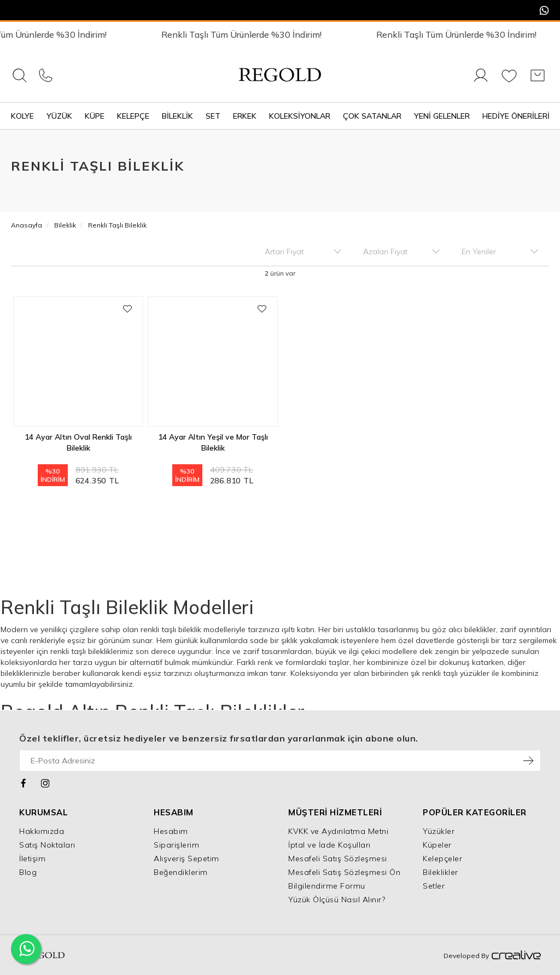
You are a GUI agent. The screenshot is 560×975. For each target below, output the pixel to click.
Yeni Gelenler (442, 116)
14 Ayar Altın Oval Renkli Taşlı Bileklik (78, 442)
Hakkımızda (42, 831)
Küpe (95, 116)
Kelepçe (133, 116)
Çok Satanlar (372, 116)
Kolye (22, 116)
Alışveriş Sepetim (186, 859)
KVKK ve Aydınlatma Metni (338, 831)
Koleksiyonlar (300, 116)
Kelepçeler (442, 859)
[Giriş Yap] (481, 81)
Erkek (245, 116)
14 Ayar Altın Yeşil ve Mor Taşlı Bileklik (213, 442)
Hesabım (171, 831)
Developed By (492, 956)
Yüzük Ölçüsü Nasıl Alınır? (337, 900)
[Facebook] (24, 782)
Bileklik (177, 116)
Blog (28, 872)
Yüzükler (439, 831)
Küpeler (437, 845)
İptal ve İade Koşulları (329, 845)
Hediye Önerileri (516, 116)
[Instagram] (46, 782)
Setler (434, 886)
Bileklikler (441, 872)
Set (213, 116)
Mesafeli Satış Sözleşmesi (338, 859)
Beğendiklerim (181, 872)
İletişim (32, 859)
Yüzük (59, 116)
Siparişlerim (176, 845)
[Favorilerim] (509, 81)
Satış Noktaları (47, 845)
